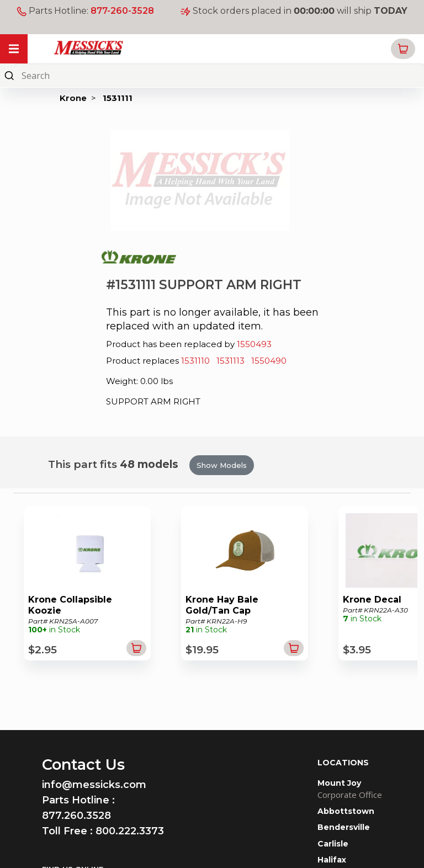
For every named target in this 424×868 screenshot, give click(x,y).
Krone (73, 98)
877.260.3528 (76, 816)
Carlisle (333, 844)
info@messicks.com (94, 785)
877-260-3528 (122, 11)
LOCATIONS (343, 763)
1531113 (230, 361)
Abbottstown (346, 811)
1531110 (195, 361)
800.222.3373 (130, 831)
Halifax (332, 860)
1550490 (269, 361)
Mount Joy (339, 783)
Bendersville (344, 827)
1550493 (254, 344)
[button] (403, 49)
